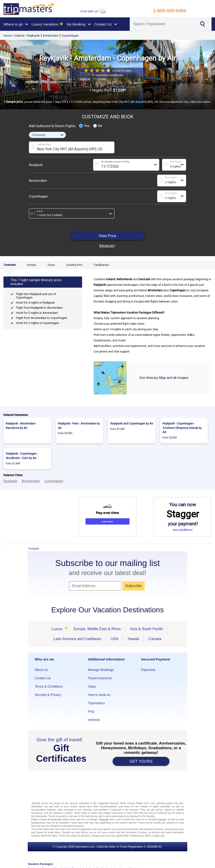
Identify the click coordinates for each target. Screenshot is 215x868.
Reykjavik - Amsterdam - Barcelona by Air (21, 426)
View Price (107, 236)
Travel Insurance (100, 678)
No (98, 126)
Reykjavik (34, 36)
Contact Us (43, 678)
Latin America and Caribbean (77, 639)
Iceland (19, 36)
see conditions (183, 530)
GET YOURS (141, 761)
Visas (92, 686)
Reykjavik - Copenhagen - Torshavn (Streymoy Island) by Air (182, 428)
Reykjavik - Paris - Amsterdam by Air (79, 426)
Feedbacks (101, 265)
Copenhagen (70, 36)
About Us (41, 670)
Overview (10, 265)
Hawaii (133, 639)
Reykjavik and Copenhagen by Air (132, 423)
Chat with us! (93, 11)
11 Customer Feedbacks (107, 75)
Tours (51, 265)
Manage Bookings (101, 670)
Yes (84, 126)
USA (115, 639)
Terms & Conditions (49, 686)
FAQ (91, 711)
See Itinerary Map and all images (164, 378)
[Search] (163, 24)
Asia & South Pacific (147, 629)
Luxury (58, 629)
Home (8, 36)
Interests (94, 720)
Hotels (31, 265)
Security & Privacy (48, 695)
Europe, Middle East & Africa (97, 629)
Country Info (74, 265)
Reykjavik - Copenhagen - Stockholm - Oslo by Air (22, 456)
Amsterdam (51, 36)
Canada (155, 639)
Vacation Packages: (41, 864)
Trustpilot (33, 549)
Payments (148, 670)
